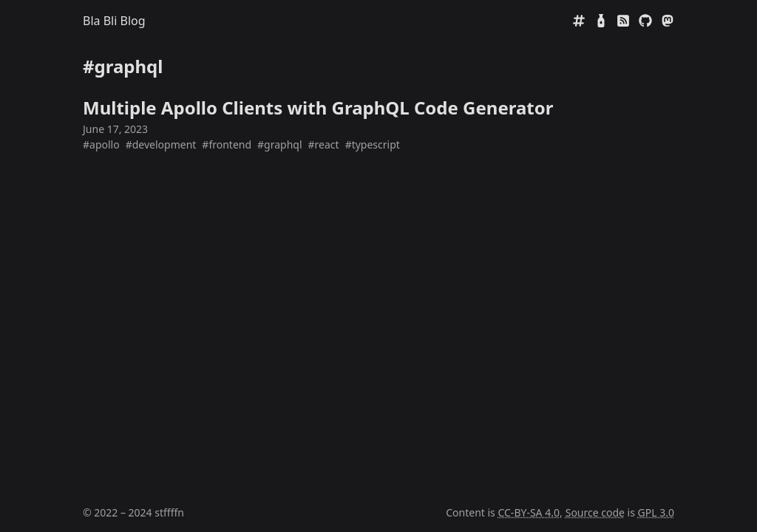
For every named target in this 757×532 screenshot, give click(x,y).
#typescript (373, 144)
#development (161, 144)
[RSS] (623, 21)
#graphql (280, 144)
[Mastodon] (668, 21)
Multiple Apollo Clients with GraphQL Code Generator (318, 108)
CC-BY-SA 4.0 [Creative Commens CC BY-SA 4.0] (529, 512)
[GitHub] (645, 21)
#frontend (227, 144)
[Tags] (579, 21)
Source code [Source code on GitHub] (595, 512)
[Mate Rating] (601, 21)
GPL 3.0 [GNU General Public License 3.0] (656, 512)
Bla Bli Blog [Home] (114, 21)
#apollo (101, 144)
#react (324, 144)
